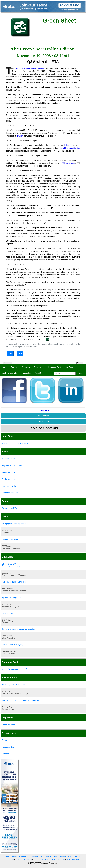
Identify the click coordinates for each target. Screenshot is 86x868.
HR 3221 (68, 145)
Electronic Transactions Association (30, 68)
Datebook (26, 367)
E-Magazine (39, 367)
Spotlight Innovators (10, 373)
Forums (14, 367)
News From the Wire (48, 857)
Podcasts (10, 859)
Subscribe (7, 363)
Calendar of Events (24, 859)
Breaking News (65, 857)
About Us (39, 373)
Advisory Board (73, 859)
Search (80, 374)
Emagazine (24, 857)
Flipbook (34, 857)
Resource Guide (55, 367)
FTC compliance (68, 163)
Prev (10, 353)
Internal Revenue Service (69, 148)
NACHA (20, 136)
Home (4, 367)
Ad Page (70, 367)
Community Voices (41, 859)
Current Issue (43, 410)
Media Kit (27, 373)
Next (20, 353)
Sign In (80, 363)
